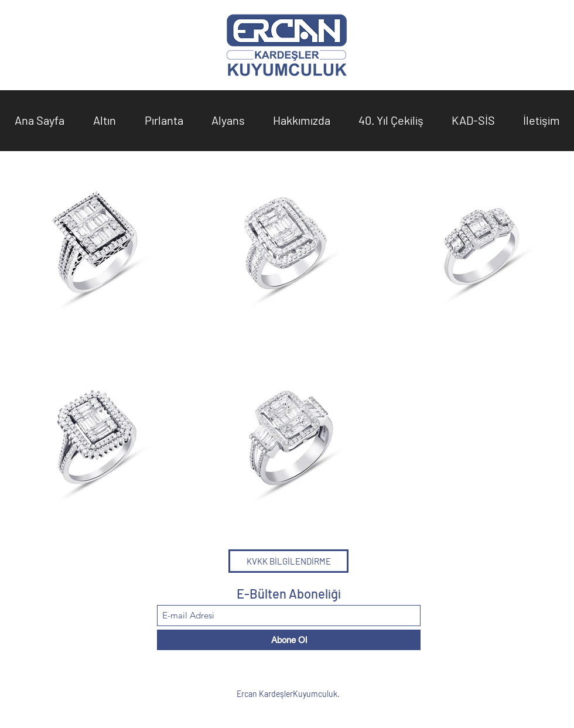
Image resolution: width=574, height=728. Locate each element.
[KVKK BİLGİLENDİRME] (288, 561)
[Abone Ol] (289, 640)
